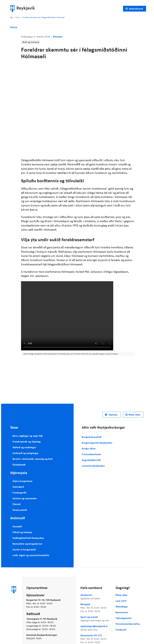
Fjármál (16, 504)
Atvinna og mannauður (25, 498)
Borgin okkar (89, 448)
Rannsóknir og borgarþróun (27, 544)
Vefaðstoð (96, 597)
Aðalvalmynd (136, 9)
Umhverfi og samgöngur (26, 453)
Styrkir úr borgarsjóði (24, 549)
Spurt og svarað (96, 619)
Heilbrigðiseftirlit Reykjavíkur (28, 538)
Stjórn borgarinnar (22, 481)
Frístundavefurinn (91, 454)
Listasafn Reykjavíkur (93, 466)
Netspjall (96, 608)
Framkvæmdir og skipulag (27, 442)
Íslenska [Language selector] (113, 415)
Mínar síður (134, 415)
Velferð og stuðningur (24, 447)
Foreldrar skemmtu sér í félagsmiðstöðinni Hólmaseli (44, 17)
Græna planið (20, 510)
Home (11, 18)
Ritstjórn (58, 37)
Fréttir (17, 17)
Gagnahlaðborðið (91, 460)
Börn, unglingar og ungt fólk (28, 436)
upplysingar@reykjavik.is (96, 628)
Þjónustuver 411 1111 (96, 639)
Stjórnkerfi (18, 487)
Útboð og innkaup (22, 532)
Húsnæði (17, 526)
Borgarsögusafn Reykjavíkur (97, 443)
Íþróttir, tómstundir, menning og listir (33, 459)
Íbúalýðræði (19, 465)
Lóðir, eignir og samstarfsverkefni (31, 555)
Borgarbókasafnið (92, 437)
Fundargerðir (20, 493)
